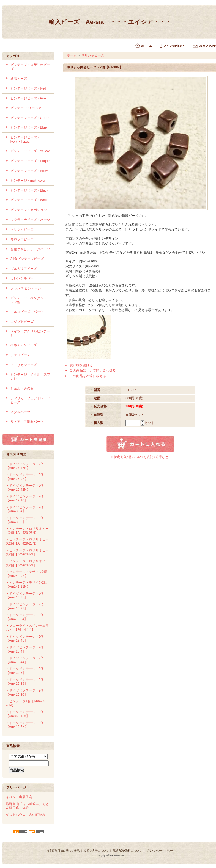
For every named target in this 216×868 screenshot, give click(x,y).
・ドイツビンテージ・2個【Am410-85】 (25, 596)
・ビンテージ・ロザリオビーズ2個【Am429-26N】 (27, 531)
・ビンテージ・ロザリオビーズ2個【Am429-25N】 (27, 541)
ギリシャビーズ (22, 229)
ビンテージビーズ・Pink (28, 98)
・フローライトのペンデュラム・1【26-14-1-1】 (27, 628)
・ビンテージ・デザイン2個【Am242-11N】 (27, 585)
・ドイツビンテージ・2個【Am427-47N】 (25, 466)
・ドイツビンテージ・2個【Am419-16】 (25, 498)
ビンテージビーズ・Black (29, 190)
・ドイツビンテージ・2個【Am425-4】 (25, 649)
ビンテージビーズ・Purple (30, 161)
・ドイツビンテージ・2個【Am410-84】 (25, 617)
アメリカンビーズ (24, 365)
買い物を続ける (81, 365)
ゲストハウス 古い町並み (26, 815)
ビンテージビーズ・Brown (30, 171)
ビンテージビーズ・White (30, 200)
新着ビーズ (19, 79)
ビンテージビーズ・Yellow (30, 151)
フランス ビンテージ (26, 288)
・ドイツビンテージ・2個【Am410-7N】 (25, 725)
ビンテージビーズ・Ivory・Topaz (25, 139)
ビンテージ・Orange (26, 108)
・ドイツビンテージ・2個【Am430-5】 (25, 671)
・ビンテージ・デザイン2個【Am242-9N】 (27, 574)
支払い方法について (96, 851)
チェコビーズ (20, 355)
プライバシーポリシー (160, 851)
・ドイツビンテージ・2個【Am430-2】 (25, 520)
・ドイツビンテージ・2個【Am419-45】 (25, 639)
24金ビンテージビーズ (27, 259)
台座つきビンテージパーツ (30, 249)
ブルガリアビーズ (24, 269)
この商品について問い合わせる (93, 370)
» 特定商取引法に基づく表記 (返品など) (140, 457)
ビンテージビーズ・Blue (29, 127)
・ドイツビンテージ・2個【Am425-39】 (25, 682)
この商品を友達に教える (88, 376)
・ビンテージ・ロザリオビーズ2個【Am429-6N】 (27, 552)
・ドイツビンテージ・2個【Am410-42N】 (25, 488)
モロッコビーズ (22, 239)
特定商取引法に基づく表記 (63, 851)
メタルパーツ (20, 412)
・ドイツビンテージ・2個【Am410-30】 (25, 693)
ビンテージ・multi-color (28, 181)
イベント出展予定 (19, 797)
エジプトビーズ (22, 322)
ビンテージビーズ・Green (30, 118)
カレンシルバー (22, 278)
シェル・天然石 (22, 389)
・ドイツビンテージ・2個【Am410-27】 (25, 606)
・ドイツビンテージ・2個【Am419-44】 (25, 660)
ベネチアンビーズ (24, 345)
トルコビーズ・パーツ (27, 312)
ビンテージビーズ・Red (28, 88)
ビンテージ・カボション (29, 210)
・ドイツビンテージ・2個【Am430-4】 (25, 509)
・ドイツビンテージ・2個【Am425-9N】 (25, 477)
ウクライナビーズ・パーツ (30, 220)
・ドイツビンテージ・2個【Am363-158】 (25, 714)
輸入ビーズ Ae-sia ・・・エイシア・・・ (110, 22)
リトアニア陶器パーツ (27, 422)
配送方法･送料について (127, 851)
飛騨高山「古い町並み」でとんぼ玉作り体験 (27, 806)
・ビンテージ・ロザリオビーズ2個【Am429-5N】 (27, 563)
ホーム (72, 55)
